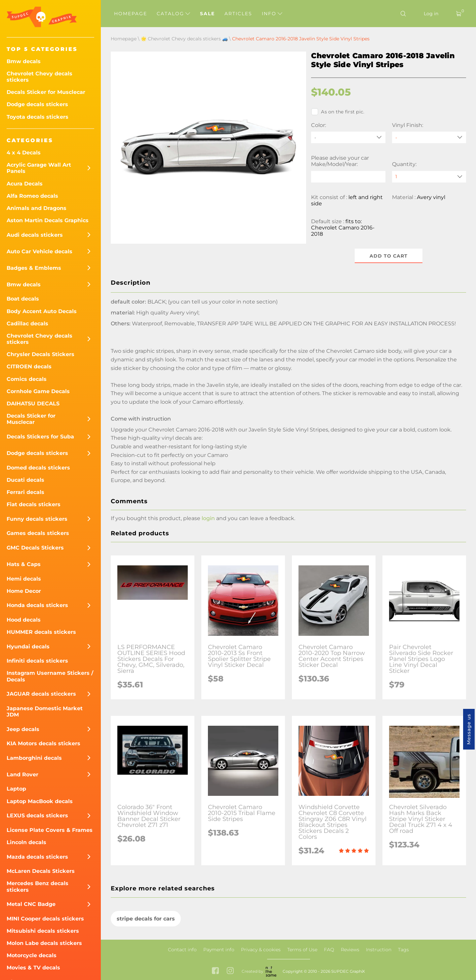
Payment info (219, 950)
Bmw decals (24, 61)
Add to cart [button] (389, 256)
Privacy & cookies (261, 950)
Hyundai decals (28, 647)
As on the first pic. (338, 112)
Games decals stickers (38, 533)
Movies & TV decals (33, 968)
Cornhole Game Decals (38, 391)
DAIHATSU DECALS (33, 404)
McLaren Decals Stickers (41, 871)
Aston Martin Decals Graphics (48, 220)
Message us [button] (469, 729)
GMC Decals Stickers (35, 548)
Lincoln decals (26, 842)
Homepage (131, 14)
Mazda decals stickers (37, 857)
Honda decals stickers (37, 605)
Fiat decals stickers (34, 504)
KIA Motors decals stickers (43, 743)
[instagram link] (230, 971)
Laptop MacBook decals (40, 801)
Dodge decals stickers (37, 104)
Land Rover (22, 775)
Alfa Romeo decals (32, 196)
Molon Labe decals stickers (44, 943)
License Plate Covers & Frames (50, 830)
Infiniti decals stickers (37, 661)
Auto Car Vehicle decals (40, 251)
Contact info (182, 950)
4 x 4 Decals (24, 153)
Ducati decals (25, 480)
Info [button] (272, 14)
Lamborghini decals (34, 758)
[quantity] (429, 177)
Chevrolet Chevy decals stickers (40, 77)
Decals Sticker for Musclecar (46, 92)
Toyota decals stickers (38, 117)
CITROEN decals (29, 367)
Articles (238, 14)
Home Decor (24, 591)
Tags (403, 950)
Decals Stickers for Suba (40, 437)
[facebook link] (215, 971)
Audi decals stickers (35, 235)
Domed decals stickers (38, 468)
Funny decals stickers (37, 519)
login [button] (208, 519)
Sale (207, 14)
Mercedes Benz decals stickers (38, 886)
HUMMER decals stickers (41, 632)
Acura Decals (25, 184)
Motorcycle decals (32, 955)
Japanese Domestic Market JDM (45, 712)
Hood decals (24, 620)
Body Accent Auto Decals (42, 311)
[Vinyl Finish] (429, 137)
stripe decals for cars (146, 919)
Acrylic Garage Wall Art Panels (39, 168)
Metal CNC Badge (31, 904)
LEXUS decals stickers (37, 816)
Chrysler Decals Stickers (40, 354)
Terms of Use (302, 950)
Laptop (16, 789)
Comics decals (27, 379)
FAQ (329, 950)
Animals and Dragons (37, 208)
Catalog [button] (173, 14)
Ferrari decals (25, 492)
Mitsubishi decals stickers (43, 931)
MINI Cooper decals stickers (45, 919)
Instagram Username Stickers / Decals (50, 676)
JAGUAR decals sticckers (41, 694)
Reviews (350, 950)
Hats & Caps (24, 564)
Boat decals (23, 299)
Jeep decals (23, 729)
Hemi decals (24, 579)
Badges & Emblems (34, 268)
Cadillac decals (27, 324)
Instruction (379, 950)
